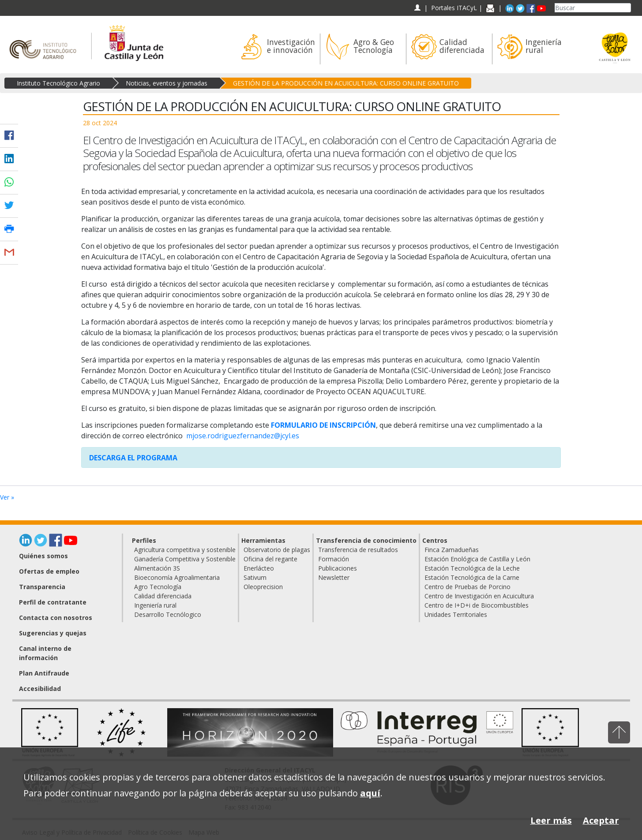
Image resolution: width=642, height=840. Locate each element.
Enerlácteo (259, 568)
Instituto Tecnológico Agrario (58, 83)
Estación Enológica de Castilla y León (477, 559)
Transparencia (42, 587)
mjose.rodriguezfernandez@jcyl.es (243, 436)
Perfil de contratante (53, 602)
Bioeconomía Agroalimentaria (177, 577)
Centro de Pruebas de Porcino (467, 587)
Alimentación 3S (157, 568)
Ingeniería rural (155, 605)
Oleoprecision (263, 587)
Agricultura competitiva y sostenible (185, 550)
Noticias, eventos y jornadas (167, 83)
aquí (370, 793)
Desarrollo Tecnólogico (168, 614)
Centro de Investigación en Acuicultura (479, 596)
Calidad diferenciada (163, 596)
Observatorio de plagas (277, 550)
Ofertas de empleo (49, 571)
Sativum (255, 577)
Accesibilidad (40, 689)
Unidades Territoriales (456, 614)
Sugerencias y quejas (53, 633)
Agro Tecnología (158, 587)
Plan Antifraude (44, 673)
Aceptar (601, 820)
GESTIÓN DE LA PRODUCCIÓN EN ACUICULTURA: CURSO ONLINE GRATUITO (346, 83)
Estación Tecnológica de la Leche (472, 568)
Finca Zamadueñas (452, 550)
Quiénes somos (43, 556)
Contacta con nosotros (56, 618)
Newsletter (334, 577)
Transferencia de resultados (358, 550)
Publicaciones (338, 568)
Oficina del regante (270, 559)
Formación (334, 559)
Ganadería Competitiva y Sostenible (185, 559)
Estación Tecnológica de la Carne (472, 577)
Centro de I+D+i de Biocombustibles (477, 605)
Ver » (7, 497)
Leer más (551, 820)
